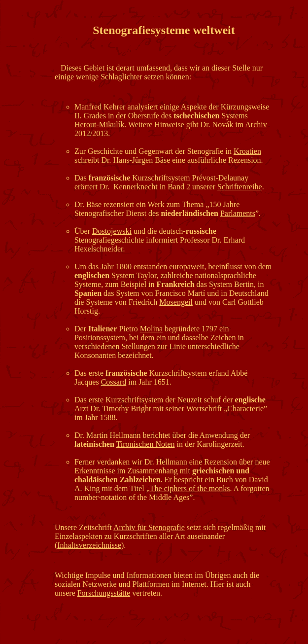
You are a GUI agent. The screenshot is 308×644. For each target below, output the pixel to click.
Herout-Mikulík (99, 125)
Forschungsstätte (104, 593)
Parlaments (238, 213)
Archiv (256, 125)
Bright (141, 409)
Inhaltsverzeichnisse (89, 545)
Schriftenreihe (240, 187)
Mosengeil (176, 302)
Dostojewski (112, 231)
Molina (151, 329)
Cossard (114, 382)
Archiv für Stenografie (149, 527)
